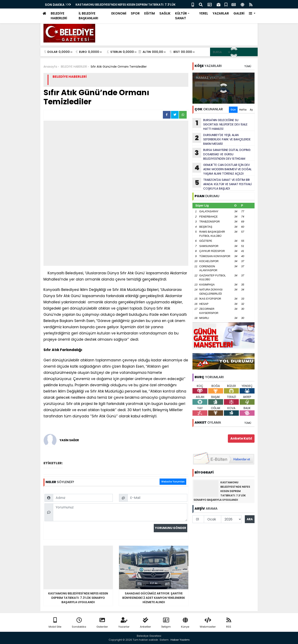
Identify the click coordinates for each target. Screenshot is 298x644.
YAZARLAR (221, 13)
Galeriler (102, 623)
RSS (229, 623)
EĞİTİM (150, 13)
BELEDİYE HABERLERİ (59, 16)
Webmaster (208, 623)
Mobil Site (55, 623)
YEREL (204, 13)
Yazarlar (124, 623)
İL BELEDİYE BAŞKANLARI (88, 16)
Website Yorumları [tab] (173, 482)
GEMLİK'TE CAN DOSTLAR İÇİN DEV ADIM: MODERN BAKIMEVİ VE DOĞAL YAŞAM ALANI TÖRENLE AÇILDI (222, 169)
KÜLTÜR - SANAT (182, 16)
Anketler (145, 623)
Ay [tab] (251, 110)
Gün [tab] (233, 110)
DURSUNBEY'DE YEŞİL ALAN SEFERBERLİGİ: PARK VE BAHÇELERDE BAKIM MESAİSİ (222, 139)
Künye (185, 623)
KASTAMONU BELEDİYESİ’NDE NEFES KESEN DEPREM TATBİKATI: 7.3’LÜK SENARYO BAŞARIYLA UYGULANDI (222, 491)
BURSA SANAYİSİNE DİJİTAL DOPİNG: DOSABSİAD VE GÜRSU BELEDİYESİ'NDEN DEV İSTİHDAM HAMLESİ (222, 154)
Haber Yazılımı (180, 640)
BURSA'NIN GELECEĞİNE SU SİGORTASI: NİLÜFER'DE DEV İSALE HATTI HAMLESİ (220, 124)
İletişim (166, 623)
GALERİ (239, 13)
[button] (252, 14)
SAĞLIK (165, 13)
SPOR (135, 13)
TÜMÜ (248, 66)
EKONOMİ (119, 13)
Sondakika (79, 623)
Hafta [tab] (243, 110)
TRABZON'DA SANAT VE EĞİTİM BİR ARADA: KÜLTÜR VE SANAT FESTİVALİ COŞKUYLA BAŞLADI (222, 184)
